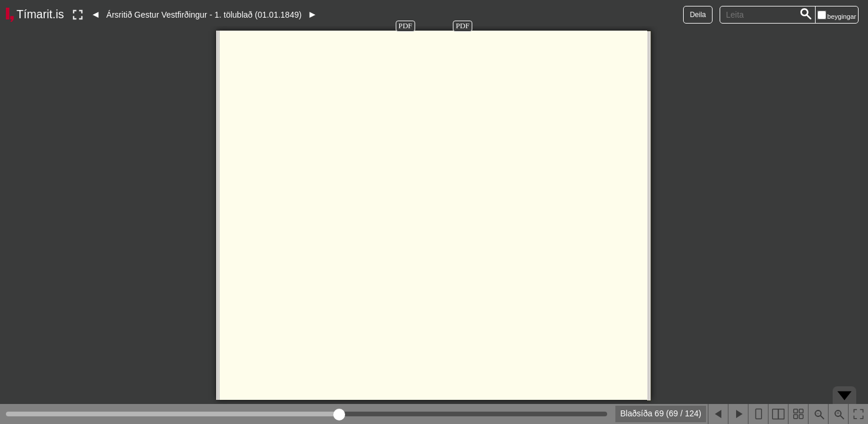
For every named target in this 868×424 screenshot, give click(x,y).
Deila (698, 15)
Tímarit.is (40, 14)
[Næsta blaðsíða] (738, 414)
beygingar (842, 16)
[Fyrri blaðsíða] (718, 414)
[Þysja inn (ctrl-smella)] (838, 414)
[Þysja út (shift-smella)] (818, 414)
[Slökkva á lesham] (78, 15)
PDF (405, 26)
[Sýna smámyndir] (798, 414)
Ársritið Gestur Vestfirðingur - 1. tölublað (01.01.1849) (204, 15)
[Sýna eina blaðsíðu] (758, 414)
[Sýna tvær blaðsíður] (778, 414)
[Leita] (806, 15)
